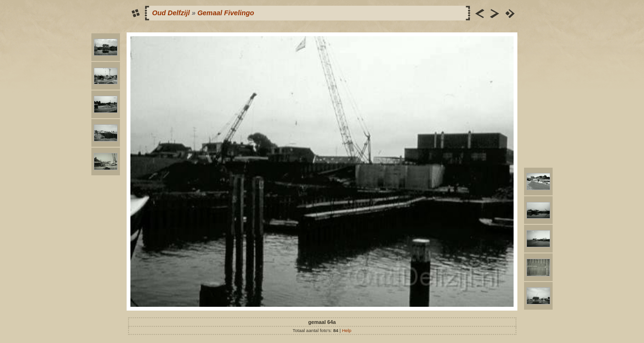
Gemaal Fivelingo (226, 13)
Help (347, 330)
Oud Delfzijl (171, 13)
